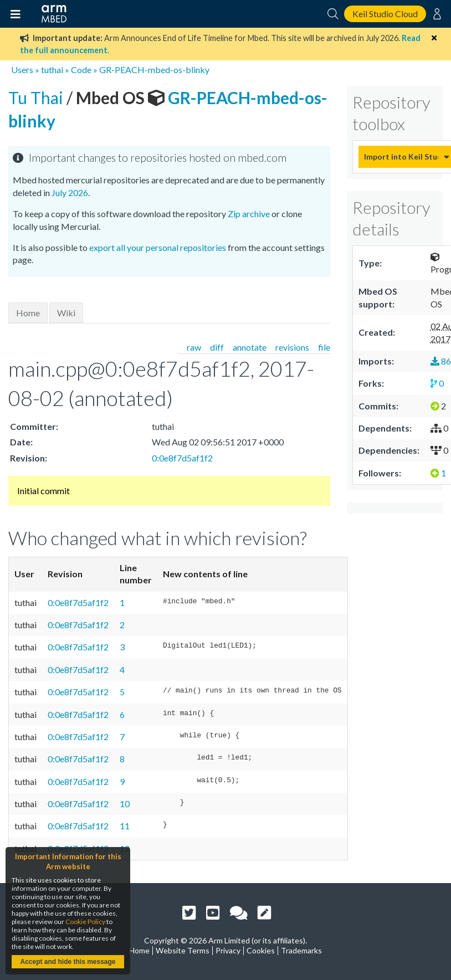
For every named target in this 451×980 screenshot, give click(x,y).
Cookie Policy (85, 922)
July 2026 (70, 193)
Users (22, 70)
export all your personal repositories (158, 247)
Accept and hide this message (68, 962)
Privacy (228, 950)
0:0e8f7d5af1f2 (182, 458)
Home (28, 313)
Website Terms (183, 950)
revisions (292, 347)
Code (81, 70)
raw (194, 347)
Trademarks (301, 950)
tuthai (52, 70)
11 (125, 826)
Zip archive (249, 214)
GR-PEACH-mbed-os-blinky (154, 70)
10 (125, 804)
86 (441, 361)
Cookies (261, 950)
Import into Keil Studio (401, 157)
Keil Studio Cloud (385, 14)
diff (217, 347)
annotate (250, 347)
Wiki (66, 313)
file (324, 347)
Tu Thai (37, 98)
